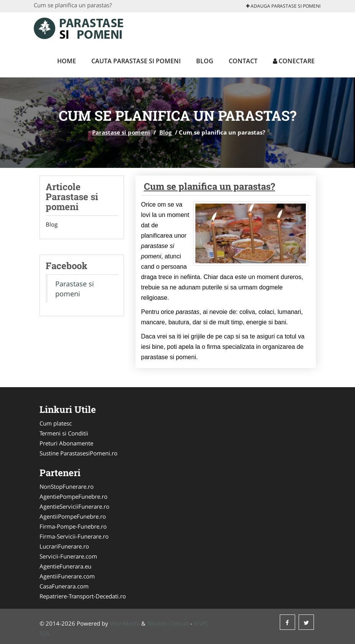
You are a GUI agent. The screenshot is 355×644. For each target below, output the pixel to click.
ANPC (201, 623)
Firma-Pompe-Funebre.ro (73, 526)
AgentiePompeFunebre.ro (73, 496)
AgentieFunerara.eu (65, 566)
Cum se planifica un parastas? (210, 186)
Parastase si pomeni (121, 132)
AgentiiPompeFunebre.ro (73, 516)
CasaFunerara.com (64, 586)
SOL (45, 633)
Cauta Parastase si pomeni (136, 61)
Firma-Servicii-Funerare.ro (74, 536)
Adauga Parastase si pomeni (283, 6)
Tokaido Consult (168, 623)
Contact (243, 61)
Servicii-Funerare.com (68, 556)
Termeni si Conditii (64, 433)
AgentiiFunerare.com (67, 576)
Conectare (294, 61)
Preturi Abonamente (66, 443)
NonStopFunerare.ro (67, 486)
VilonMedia (125, 623)
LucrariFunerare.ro (64, 546)
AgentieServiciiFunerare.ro (74, 506)
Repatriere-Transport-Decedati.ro (83, 596)
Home (67, 61)
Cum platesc (56, 423)
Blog (205, 61)
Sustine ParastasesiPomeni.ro (78, 453)
